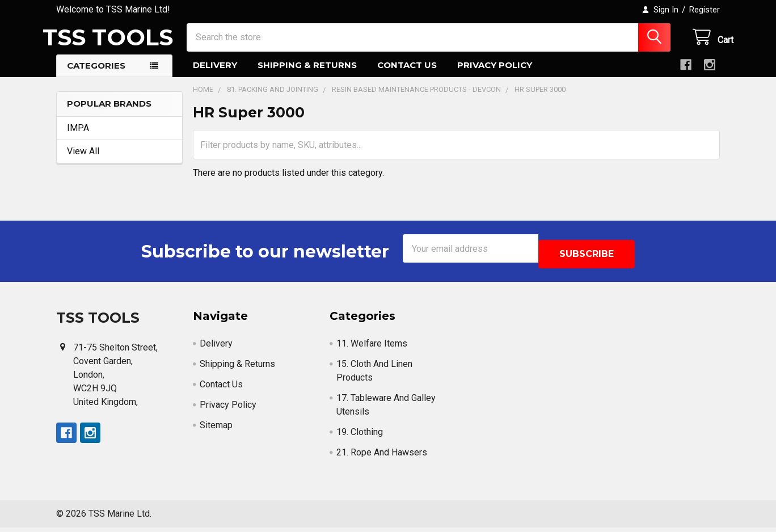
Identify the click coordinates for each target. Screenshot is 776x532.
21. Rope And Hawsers (382, 457)
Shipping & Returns (307, 75)
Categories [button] (96, 76)
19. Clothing (360, 436)
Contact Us (407, 75)
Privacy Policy (495, 75)
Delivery (215, 75)
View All (83, 161)
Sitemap (216, 430)
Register (705, 10)
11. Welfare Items (372, 348)
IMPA (78, 138)
